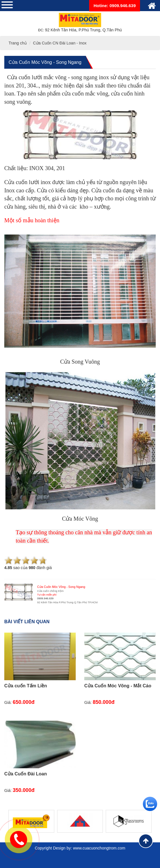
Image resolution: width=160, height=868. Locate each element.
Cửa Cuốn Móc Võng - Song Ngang (45, 62)
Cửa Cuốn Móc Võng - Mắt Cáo (118, 686)
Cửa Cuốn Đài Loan (26, 774)
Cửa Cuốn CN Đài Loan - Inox (60, 43)
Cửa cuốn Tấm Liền (26, 686)
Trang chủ (18, 43)
